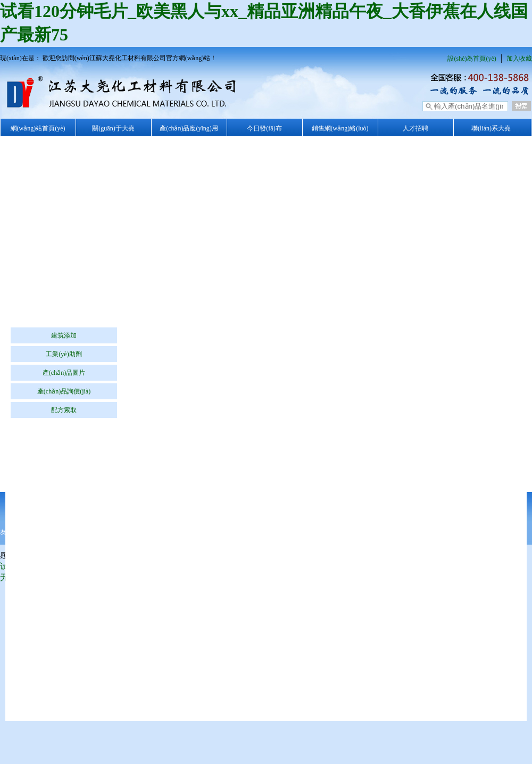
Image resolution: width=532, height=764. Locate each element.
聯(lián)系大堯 (491, 128)
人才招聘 (415, 128)
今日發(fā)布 (264, 128)
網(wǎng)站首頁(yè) (38, 128)
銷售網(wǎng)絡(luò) (340, 128)
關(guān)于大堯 (113, 128)
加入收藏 (519, 59)
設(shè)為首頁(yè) (472, 59)
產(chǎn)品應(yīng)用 (189, 128)
